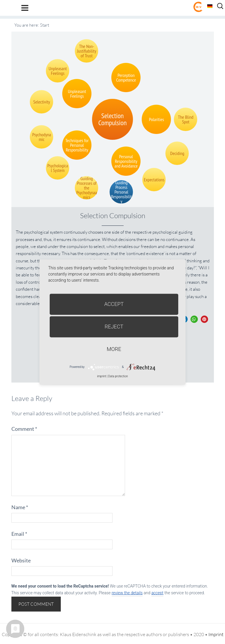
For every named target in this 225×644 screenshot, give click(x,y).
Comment (24, 429)
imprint (102, 376)
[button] (194, 319)
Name (20, 507)
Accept (114, 304)
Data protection (118, 376)
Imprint (216, 634)
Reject (114, 327)
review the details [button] (127, 593)
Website (21, 560)
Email (19, 534)
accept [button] (157, 593)
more (114, 349)
